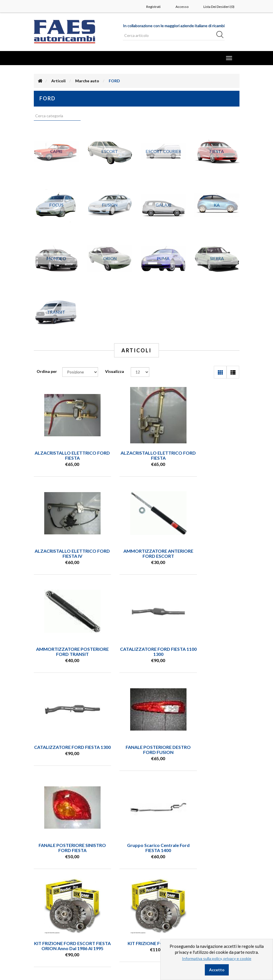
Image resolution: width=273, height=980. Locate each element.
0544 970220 (48, 857)
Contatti (50, 933)
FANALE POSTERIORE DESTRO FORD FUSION (136, 652)
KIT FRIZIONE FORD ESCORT (208, 747)
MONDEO (56, 258)
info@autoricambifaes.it (57, 863)
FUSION (110, 205)
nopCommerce (69, 966)
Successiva (163, 796)
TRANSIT (56, 312)
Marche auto (87, 81)
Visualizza (115, 371)
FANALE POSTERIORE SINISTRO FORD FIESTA (208, 652)
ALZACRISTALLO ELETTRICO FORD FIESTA (65, 455)
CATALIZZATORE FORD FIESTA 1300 (65, 652)
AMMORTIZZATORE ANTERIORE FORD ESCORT (65, 553)
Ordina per (47, 371)
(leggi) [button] (234, 861)
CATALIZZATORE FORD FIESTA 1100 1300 (208, 553)
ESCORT (110, 151)
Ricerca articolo (56, 908)
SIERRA (217, 258)
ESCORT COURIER (163, 151)
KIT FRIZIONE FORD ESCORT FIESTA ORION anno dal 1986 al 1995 (136, 752)
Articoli (58, 81)
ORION (110, 258)
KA (217, 205)
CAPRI (56, 151)
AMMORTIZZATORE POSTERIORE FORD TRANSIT (136, 553)
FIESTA (217, 151)
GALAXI (163, 205)
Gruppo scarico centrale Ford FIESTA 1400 (65, 750)
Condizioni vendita (59, 917)
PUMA (163, 258)
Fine (178, 796)
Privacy (48, 925)
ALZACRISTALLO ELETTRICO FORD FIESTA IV (208, 455)
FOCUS (56, 205)
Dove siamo (52, 942)
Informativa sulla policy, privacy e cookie (217, 958)
